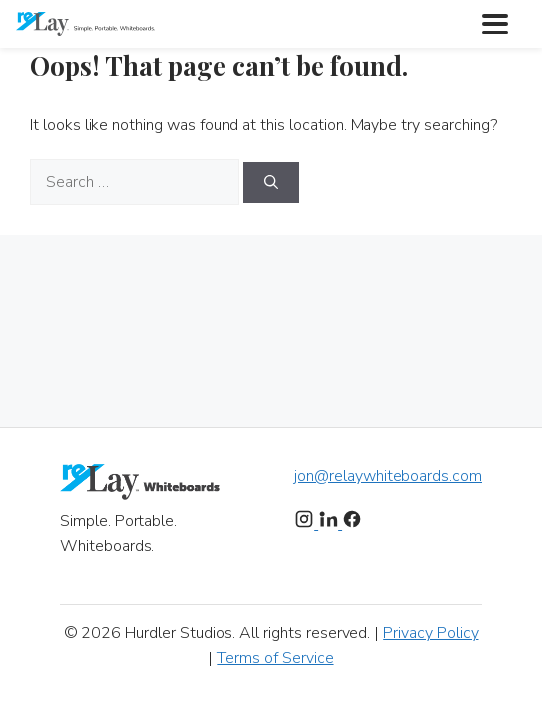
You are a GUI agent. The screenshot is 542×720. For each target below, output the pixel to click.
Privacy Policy (430, 633)
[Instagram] (306, 524)
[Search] (271, 182)
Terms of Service (275, 658)
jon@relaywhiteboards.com (388, 476)
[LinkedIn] (330, 524)
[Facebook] (352, 524)
